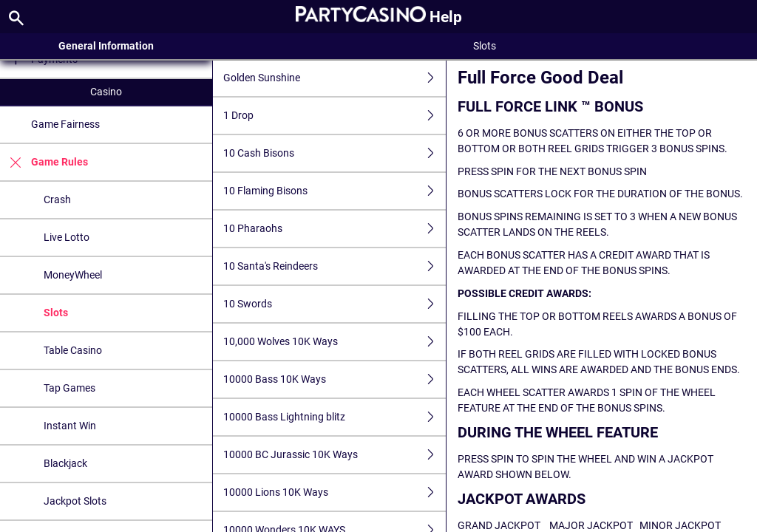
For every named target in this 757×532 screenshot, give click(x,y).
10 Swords (335, 304)
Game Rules (44, 162)
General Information (106, 46)
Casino (106, 92)
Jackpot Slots (75, 501)
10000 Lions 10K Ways (335, 492)
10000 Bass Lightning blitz (335, 417)
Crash (57, 199)
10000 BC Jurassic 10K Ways (335, 455)
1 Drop (335, 116)
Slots (56, 313)
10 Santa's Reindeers (335, 266)
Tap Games (69, 388)
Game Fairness (65, 124)
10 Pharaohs (335, 229)
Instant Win (70, 426)
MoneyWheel (73, 275)
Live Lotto (67, 237)
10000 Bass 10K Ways (335, 379)
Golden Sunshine (335, 78)
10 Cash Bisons (335, 153)
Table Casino (73, 350)
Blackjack (65, 463)
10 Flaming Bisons (335, 191)
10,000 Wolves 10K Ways (335, 342)
